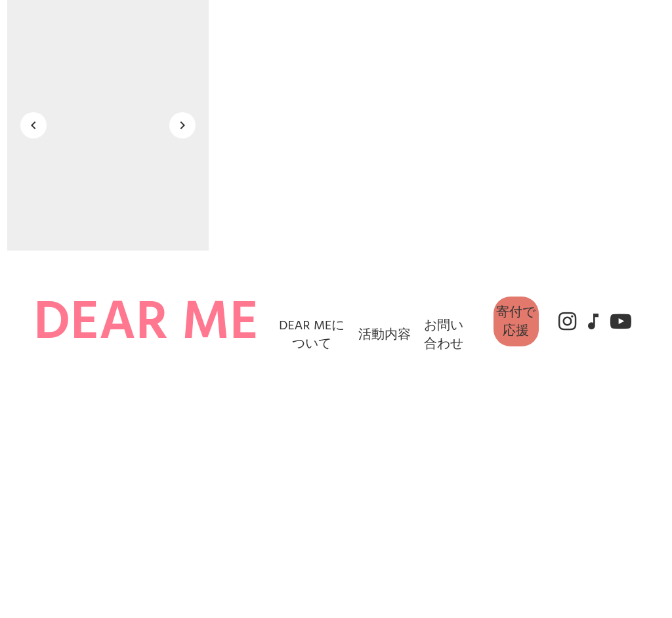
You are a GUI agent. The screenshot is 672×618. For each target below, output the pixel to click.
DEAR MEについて (312, 335)
